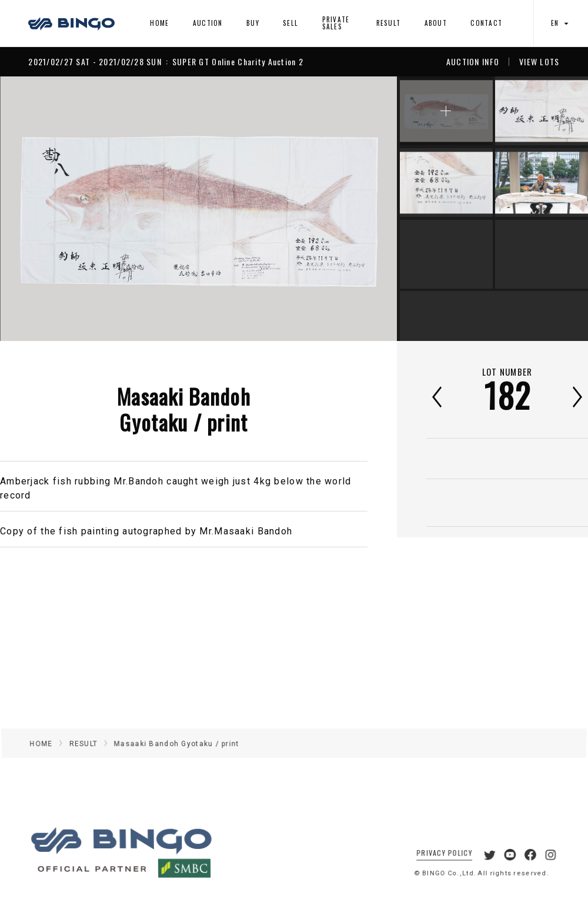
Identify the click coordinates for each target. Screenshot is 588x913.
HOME (159, 23)
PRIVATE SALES (336, 23)
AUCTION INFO (473, 62)
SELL (290, 23)
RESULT (389, 23)
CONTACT (486, 23)
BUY (253, 23)
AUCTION (208, 23)
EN (561, 23)
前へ (437, 397)
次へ (577, 397)
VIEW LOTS (539, 62)
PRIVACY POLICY (437, 864)
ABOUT (436, 23)
